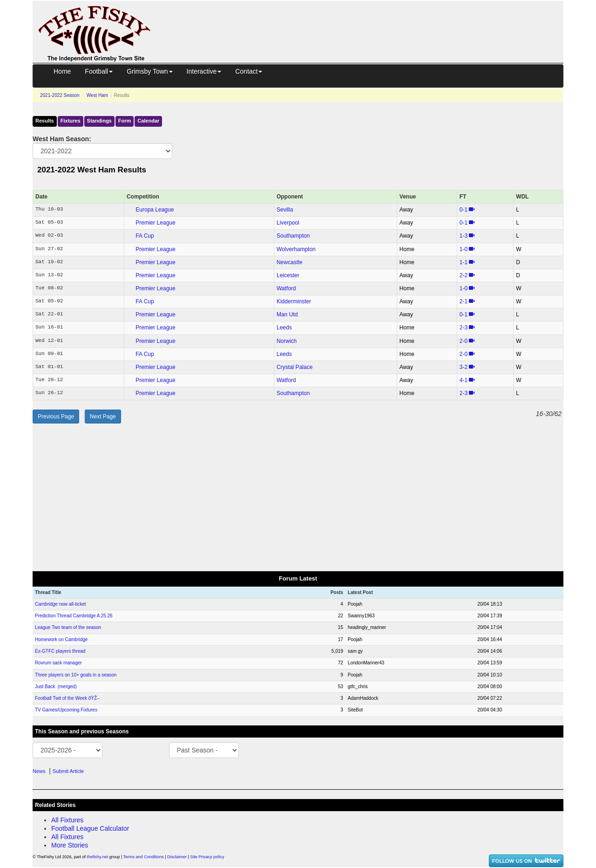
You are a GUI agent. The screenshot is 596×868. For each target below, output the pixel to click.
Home (62, 71)
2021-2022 (60, 95)
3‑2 (464, 367)
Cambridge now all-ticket (61, 604)
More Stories (70, 845)
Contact (249, 71)
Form (125, 121)
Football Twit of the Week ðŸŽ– (67, 698)
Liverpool (288, 223)
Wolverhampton (296, 249)
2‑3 (464, 328)
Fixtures (71, 121)
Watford (286, 288)
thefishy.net (98, 857)
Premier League (155, 223)
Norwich (287, 341)
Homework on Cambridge (61, 639)
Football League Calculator (90, 828)
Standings (99, 121)
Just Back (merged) (56, 687)
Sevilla (285, 210)
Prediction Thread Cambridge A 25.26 (74, 616)
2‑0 (464, 341)
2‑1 (464, 301)
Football (99, 71)
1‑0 (464, 249)
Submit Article (68, 771)
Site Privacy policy (207, 857)
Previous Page (56, 417)
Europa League (155, 210)
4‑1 (464, 380)
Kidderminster (294, 301)
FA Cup (145, 236)
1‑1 (464, 262)
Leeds (284, 328)
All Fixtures (67, 820)
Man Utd (287, 314)
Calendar (148, 121)
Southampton (293, 236)
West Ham (98, 95)
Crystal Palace (295, 367)
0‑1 (464, 210)
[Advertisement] (366, 22)
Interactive (204, 71)
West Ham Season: (62, 139)
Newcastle (289, 262)
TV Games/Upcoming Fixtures (66, 710)
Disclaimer (177, 857)
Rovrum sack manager (58, 663)
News (39, 771)
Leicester (288, 275)
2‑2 (464, 275)
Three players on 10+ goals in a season (76, 675)
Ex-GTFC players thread (60, 651)
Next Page (103, 417)
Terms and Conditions (144, 857)
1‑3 (464, 236)
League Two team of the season (68, 627)
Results (45, 121)
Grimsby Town (149, 71)
